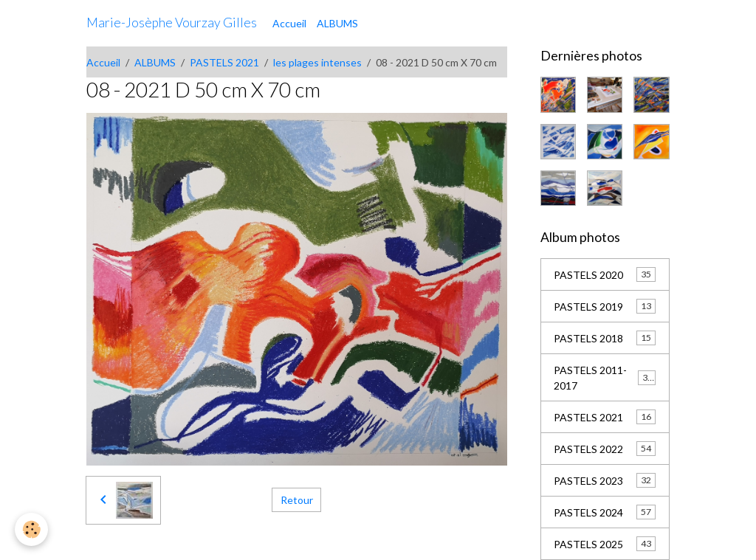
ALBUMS (337, 23)
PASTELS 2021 (224, 62)
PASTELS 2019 (605, 306)
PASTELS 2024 (605, 512)
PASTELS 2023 (605, 480)
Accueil (289, 23)
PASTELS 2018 (605, 338)
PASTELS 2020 (605, 274)
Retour (297, 500)
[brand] (172, 23)
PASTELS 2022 (605, 449)
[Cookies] (31, 529)
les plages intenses (317, 62)
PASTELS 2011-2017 (605, 378)
